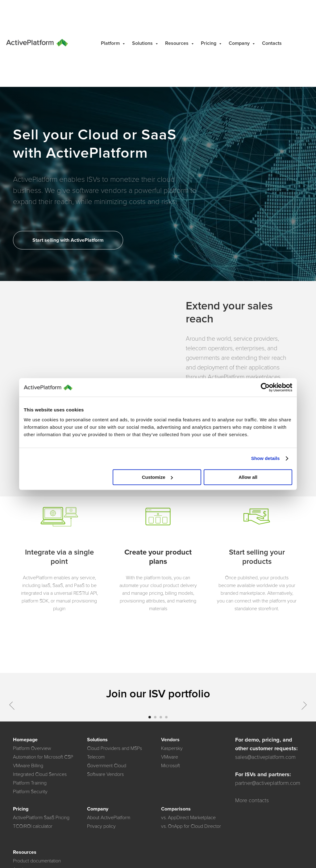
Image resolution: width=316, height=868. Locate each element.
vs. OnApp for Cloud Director (191, 826)
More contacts (252, 800)
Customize (157, 477)
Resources (177, 43)
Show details (266, 458)
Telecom (96, 757)
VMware (170, 757)
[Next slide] (304, 705)
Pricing (209, 43)
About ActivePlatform (109, 818)
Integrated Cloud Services (40, 774)
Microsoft (170, 766)
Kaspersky (172, 748)
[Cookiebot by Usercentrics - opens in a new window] (265, 387)
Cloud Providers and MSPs (114, 748)
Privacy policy (101, 826)
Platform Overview (32, 748)
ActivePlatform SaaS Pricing (41, 818)
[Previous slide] (12, 705)
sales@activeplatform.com (265, 757)
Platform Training (30, 783)
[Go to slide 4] (166, 717)
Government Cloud (107, 766)
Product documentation (37, 861)
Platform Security (30, 792)
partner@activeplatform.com (268, 783)
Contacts (272, 43)
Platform (111, 43)
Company (240, 43)
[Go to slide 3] (161, 717)
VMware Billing (28, 766)
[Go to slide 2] (155, 717)
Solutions (143, 43)
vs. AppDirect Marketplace (188, 818)
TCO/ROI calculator (33, 826)
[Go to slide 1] (150, 717)
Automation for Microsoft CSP (43, 757)
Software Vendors (105, 774)
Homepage (25, 740)
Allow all (248, 477)
